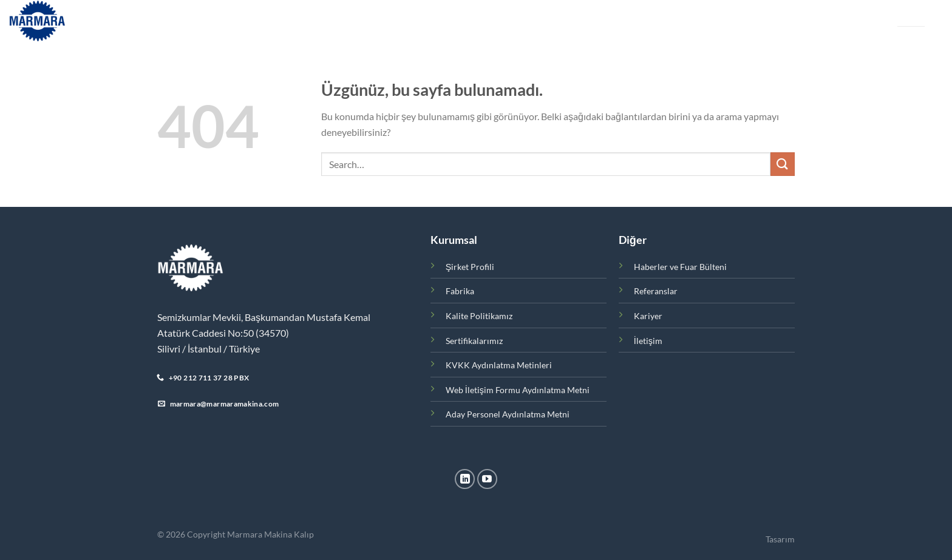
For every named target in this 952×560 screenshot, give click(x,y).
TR (902, 16)
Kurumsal (219, 21)
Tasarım (780, 539)
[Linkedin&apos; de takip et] (465, 479)
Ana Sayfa (160, 21)
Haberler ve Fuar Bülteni (408, 21)
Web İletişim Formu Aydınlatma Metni (518, 390)
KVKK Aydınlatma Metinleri (499, 365)
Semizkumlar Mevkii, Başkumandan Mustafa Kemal (264, 317)
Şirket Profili (470, 267)
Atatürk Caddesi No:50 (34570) (223, 333)
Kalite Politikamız (479, 316)
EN (920, 16)
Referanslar (497, 21)
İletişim (594, 21)
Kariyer (551, 21)
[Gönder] (783, 164)
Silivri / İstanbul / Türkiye (209, 349)
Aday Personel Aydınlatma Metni (508, 414)
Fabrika (330, 21)
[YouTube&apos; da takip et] (487, 479)
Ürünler (279, 21)
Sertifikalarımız (474, 341)
